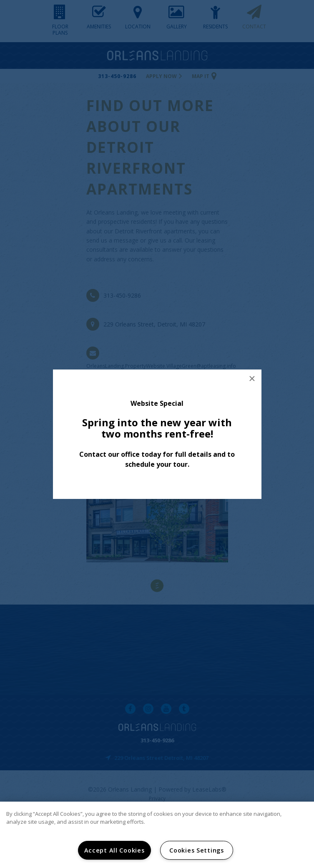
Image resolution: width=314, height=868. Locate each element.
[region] (157, 835)
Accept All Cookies (114, 850)
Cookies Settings (197, 850)
